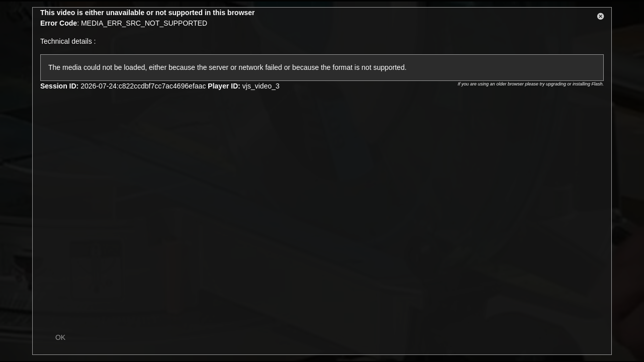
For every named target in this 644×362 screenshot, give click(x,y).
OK (60, 337)
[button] (601, 18)
